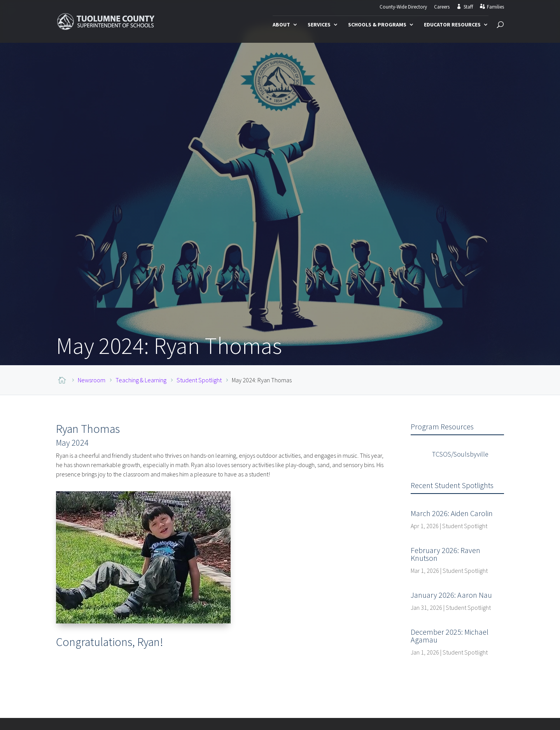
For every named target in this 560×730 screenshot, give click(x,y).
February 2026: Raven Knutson (445, 554)
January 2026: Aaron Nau (451, 595)
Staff (468, 7)
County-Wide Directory (403, 7)
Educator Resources (452, 25)
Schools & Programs (377, 25)
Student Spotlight (465, 526)
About (281, 25)
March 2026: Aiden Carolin (452, 513)
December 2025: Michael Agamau (450, 636)
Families (495, 7)
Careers (442, 7)
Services (319, 25)
